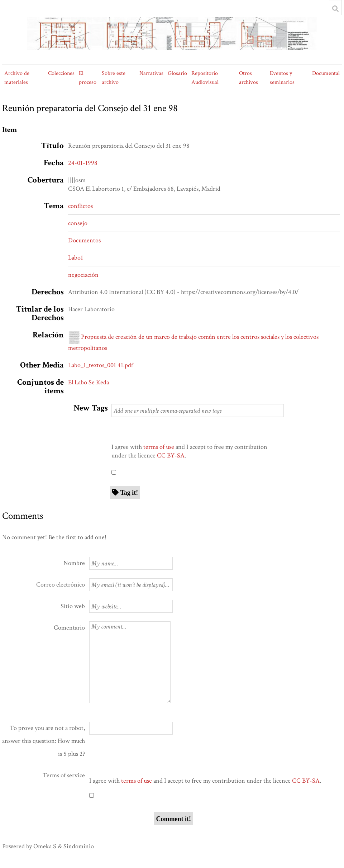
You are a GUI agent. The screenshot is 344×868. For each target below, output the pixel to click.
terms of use (159, 447)
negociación (83, 275)
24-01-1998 (83, 163)
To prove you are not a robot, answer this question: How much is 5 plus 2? (44, 741)
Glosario (177, 73)
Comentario (69, 628)
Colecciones (61, 73)
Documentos (84, 240)
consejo (78, 223)
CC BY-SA (171, 456)
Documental (326, 73)
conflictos (80, 206)
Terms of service (64, 775)
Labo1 (76, 258)
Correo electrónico (61, 585)
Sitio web (73, 606)
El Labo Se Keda (89, 382)
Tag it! (129, 492)
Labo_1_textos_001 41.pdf (101, 365)
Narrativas (151, 73)
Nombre (74, 563)
